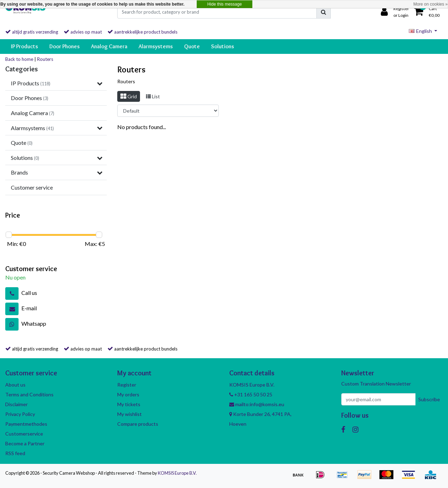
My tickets (129, 404)
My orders (128, 394)
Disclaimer (16, 404)
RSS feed (15, 453)
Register (127, 385)
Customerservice (24, 434)
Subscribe (429, 399)
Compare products (138, 424)
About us (15, 385)
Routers (45, 59)
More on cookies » (430, 4)
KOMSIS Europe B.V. (177, 473)
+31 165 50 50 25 (251, 394)
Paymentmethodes (26, 424)
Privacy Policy (20, 414)
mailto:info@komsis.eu (257, 404)
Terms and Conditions (29, 394)
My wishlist (129, 414)
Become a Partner (25, 443)
